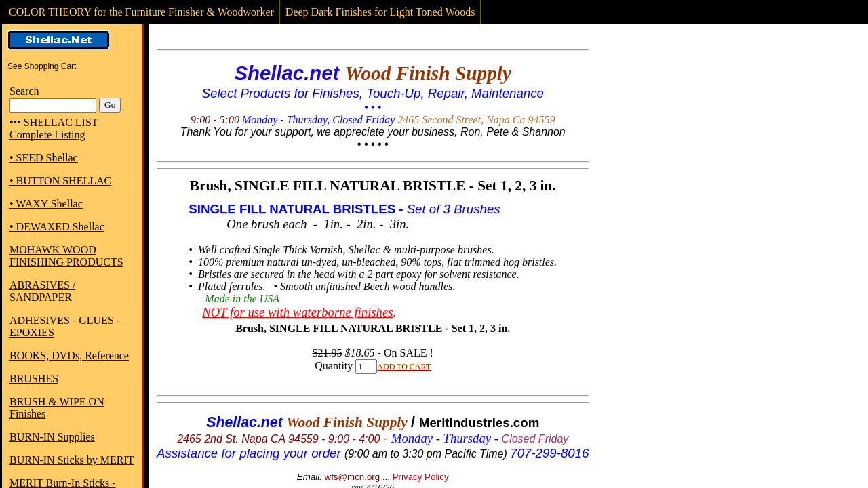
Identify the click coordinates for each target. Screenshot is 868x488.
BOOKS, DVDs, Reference (69, 355)
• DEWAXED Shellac (57, 227)
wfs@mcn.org (353, 477)
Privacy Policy (421, 477)
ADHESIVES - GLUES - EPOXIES (65, 326)
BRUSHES (34, 379)
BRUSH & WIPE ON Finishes (57, 408)
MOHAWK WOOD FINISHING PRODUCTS (66, 256)
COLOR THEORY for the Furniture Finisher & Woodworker (141, 12)
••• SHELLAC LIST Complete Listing (54, 128)
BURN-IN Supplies (52, 437)
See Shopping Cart (42, 66)
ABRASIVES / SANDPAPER (42, 291)
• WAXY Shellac (46, 204)
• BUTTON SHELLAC (60, 181)
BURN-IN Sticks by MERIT (72, 460)
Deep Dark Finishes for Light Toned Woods (380, 12)
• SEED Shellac (44, 158)
